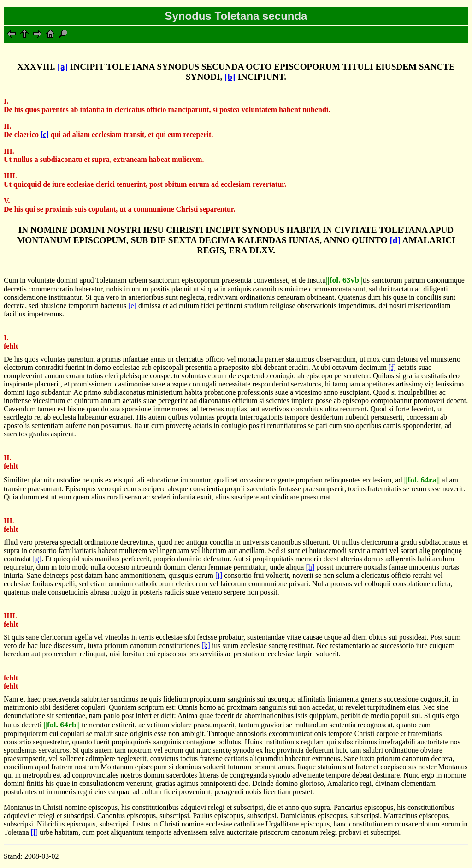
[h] (310, 567)
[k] (206, 645)
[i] (219, 575)
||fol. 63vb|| (344, 280)
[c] (45, 134)
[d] (395, 240)
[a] (63, 67)
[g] (38, 559)
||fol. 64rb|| (62, 725)
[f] (392, 367)
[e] (132, 306)
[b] (230, 77)
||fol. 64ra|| (422, 480)
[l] (34, 832)
